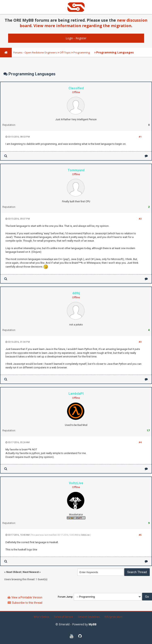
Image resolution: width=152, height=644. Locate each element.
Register (81, 38)
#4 (140, 442)
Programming (82, 52)
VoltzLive (85, 535)
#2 (140, 219)
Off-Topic (65, 52)
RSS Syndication (113, 617)
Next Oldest (14, 572)
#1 (140, 137)
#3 (140, 342)
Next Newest (31, 572)
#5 (140, 535)
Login (69, 38)
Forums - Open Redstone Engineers (35, 52)
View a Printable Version (27, 597)
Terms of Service (63, 617)
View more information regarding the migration (82, 26)
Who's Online (41, 617)
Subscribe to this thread (27, 603)
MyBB (93, 624)
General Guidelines (89, 617)
